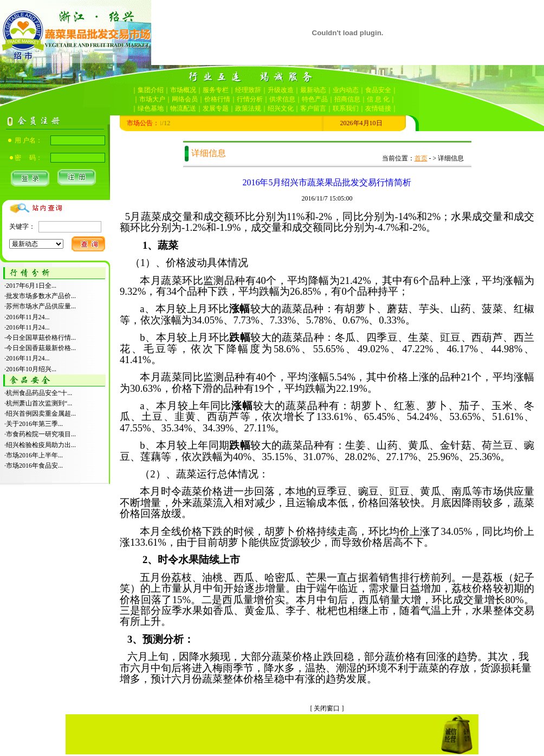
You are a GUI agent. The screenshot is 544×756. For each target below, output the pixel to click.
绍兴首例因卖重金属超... (41, 413)
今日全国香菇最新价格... (41, 348)
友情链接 (378, 108)
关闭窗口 (327, 708)
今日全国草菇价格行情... (41, 338)
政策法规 (248, 108)
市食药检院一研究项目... (41, 434)
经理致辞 (248, 90)
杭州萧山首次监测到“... (39, 403)
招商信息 (347, 99)
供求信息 (282, 99)
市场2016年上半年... (34, 455)
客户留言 (313, 108)
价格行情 (217, 99)
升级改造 (281, 90)
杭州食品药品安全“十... (39, 393)
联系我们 (346, 108)
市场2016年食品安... (34, 466)
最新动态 (313, 90)
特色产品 (315, 99)
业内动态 (346, 90)
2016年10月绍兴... (31, 369)
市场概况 (183, 90)
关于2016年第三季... (34, 424)
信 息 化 (378, 99)
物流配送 (183, 108)
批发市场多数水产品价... (41, 296)
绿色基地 (151, 108)
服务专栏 (216, 90)
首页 (421, 158)
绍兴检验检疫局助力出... (41, 445)
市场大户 (152, 99)
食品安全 (378, 90)
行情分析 (250, 99)
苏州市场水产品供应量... (41, 306)
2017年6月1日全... (31, 286)
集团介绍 (151, 90)
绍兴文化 (281, 108)
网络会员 (185, 99)
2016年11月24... (28, 317)
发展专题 (216, 108)
